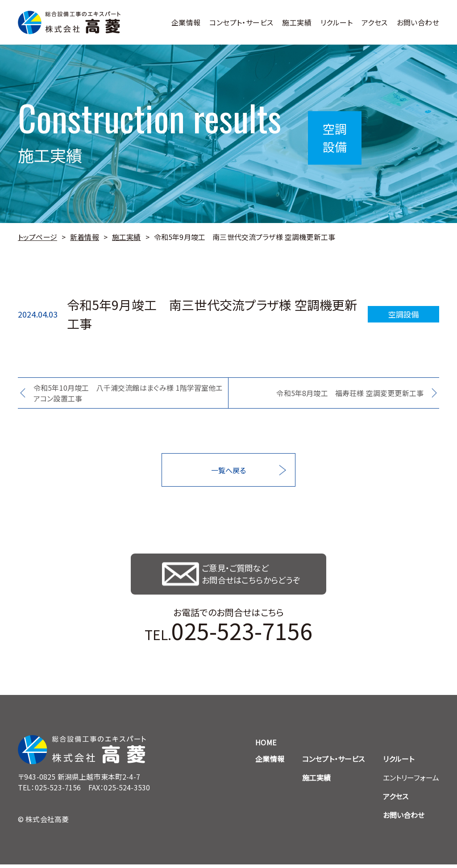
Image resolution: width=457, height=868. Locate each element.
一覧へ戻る (229, 470)
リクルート (337, 22)
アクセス (375, 22)
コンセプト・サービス (241, 22)
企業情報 (186, 22)
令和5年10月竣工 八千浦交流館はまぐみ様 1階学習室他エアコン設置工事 (128, 393)
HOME (266, 746)
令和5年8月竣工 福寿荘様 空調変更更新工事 (350, 393)
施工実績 (297, 22)
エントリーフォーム (411, 781)
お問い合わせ (418, 22)
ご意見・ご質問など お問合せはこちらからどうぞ (253, 576)
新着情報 (85, 237)
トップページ (37, 237)
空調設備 (404, 314)
